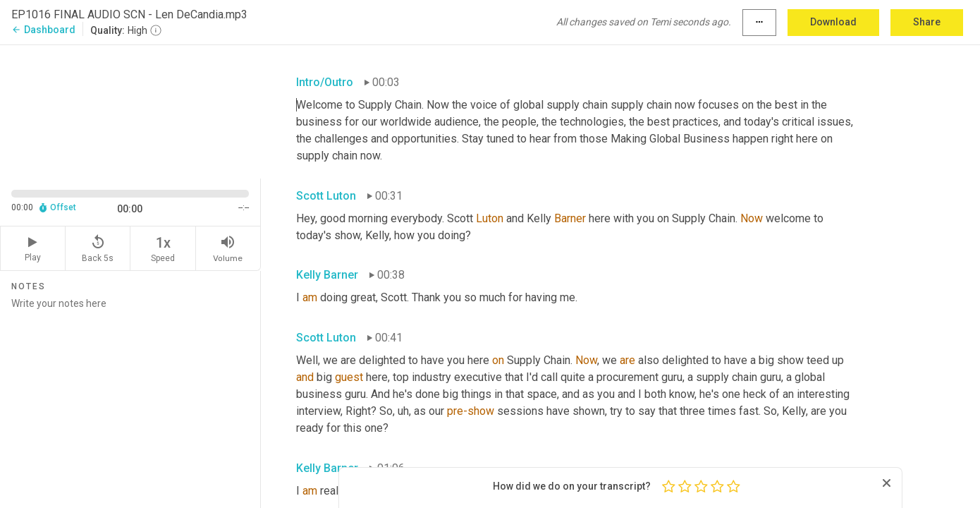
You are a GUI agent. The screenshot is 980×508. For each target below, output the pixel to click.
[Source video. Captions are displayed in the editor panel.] (130, 110)
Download (833, 22)
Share (927, 22)
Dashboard (43, 30)
